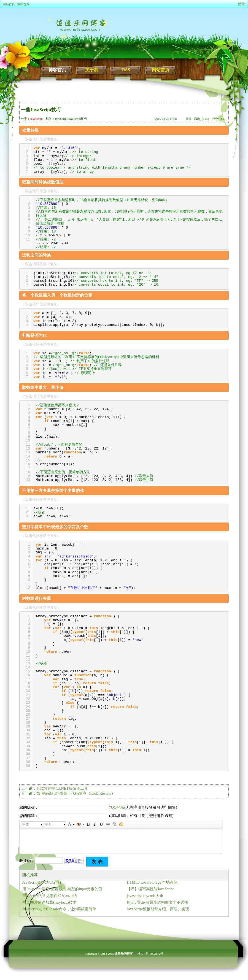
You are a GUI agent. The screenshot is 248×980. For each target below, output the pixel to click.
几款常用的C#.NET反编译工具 (62, 788)
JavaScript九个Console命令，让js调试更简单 (59, 909)
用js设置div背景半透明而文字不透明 (157, 902)
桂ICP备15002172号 (150, 954)
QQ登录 (118, 807)
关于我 (92, 70)
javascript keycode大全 (145, 896)
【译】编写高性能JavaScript (150, 889)
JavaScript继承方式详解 (42, 882)
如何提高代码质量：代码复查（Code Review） (76, 793)
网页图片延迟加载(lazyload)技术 (49, 902)
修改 (189, 119)
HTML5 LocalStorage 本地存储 (152, 882)
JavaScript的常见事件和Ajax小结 (50, 896)
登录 (241, 4)
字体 (26, 824)
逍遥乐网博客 (124, 954)
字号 (48, 824)
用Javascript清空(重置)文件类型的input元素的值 (62, 889)
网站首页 (9, 4)
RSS (126, 70)
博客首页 (23, 4)
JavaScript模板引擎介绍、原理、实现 (158, 909)
